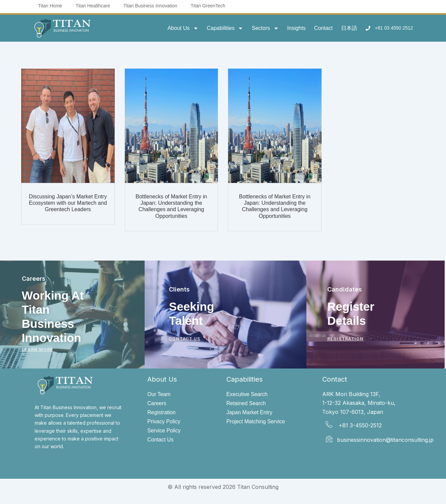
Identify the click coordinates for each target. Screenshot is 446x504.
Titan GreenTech (208, 6)
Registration (162, 413)
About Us (183, 28)
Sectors (265, 28)
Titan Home (50, 6)
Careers (157, 403)
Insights (296, 28)
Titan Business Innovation (150, 6)
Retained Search (246, 403)
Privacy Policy (164, 422)
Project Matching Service (256, 422)
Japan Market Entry (250, 413)
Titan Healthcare (93, 6)
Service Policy (164, 431)
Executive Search (247, 394)
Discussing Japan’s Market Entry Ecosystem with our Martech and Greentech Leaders (68, 203)
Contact (323, 28)
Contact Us (161, 440)
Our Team (159, 394)
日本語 (349, 28)
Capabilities (225, 28)
